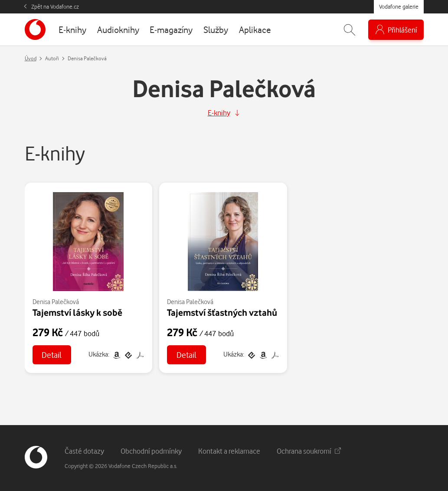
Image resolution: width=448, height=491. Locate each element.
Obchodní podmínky (151, 451)
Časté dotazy (84, 451)
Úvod (31, 58)
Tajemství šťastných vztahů (222, 312)
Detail (52, 355)
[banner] (35, 29)
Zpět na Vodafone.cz (55, 7)
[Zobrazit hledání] (350, 30)
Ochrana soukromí (309, 451)
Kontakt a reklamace (229, 451)
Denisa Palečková (56, 302)
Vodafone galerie (399, 7)
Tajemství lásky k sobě (77, 312)
